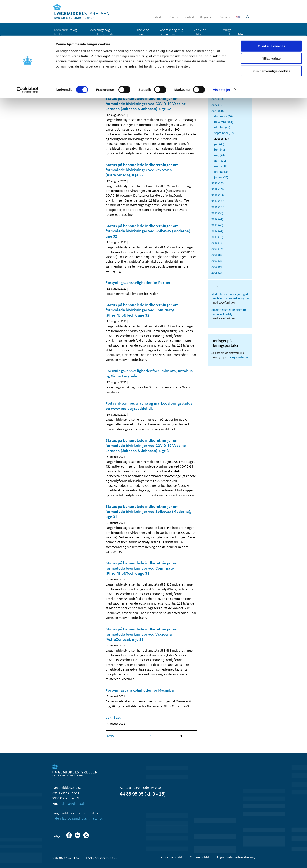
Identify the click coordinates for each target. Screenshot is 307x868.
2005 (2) (217, 273)
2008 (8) (217, 255)
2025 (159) (218, 87)
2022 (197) (218, 105)
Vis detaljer (222, 54)
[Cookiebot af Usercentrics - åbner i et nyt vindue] (28, 54)
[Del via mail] (131, 79)
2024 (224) (218, 93)
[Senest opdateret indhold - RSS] (175, 79)
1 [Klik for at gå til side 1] (151, 736)
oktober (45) (222, 127)
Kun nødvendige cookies (271, 35)
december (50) (224, 116)
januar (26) (221, 177)
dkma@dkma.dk (74, 803)
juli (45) (219, 144)
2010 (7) (217, 243)
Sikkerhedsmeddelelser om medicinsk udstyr (229, 312)
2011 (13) (217, 237)
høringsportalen (237, 357)
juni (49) (220, 150)
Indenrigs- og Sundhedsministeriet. (78, 818)
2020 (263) (218, 183)
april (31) (220, 161)
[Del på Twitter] (123, 79)
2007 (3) (217, 261)
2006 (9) (217, 267)
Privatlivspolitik (172, 857)
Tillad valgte (271, 23)
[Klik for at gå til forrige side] (110, 736)
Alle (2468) (218, 67)
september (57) (224, 133)
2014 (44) (217, 219)
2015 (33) (217, 213)
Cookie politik (200, 857)
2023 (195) (218, 99)
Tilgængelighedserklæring (236, 857)
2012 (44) (217, 231)
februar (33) (222, 172)
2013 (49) (217, 225)
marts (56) (221, 166)
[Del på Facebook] (109, 79)
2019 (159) (218, 189)
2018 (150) (218, 195)
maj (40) (220, 155)
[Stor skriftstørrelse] (185, 79)
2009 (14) (217, 249)
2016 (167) (218, 207)
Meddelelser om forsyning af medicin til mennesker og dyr (230, 296)
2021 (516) (218, 111)
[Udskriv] (193, 79)
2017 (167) (218, 201)
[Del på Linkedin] (116, 79)
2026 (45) (217, 81)
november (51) (224, 122)
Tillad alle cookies (271, 11)
